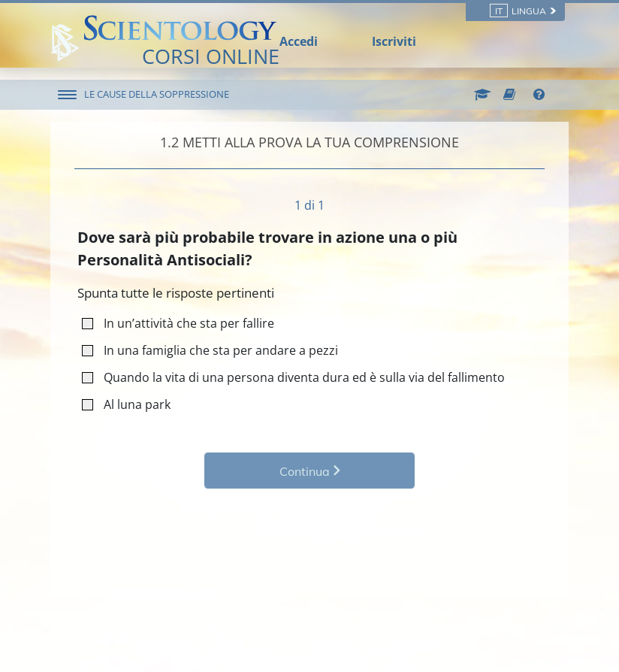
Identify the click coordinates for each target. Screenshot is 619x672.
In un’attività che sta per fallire (183, 323)
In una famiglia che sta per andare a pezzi (215, 350)
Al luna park (131, 404)
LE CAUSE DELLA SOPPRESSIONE (157, 94)
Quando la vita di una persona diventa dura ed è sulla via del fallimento (298, 377)
